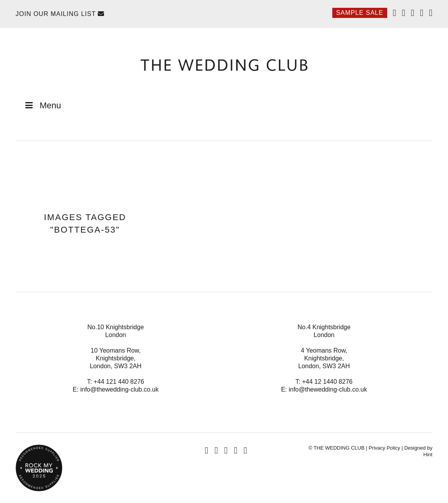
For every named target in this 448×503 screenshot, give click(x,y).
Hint (428, 454)
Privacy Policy (384, 448)
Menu (42, 105)
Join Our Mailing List (60, 14)
